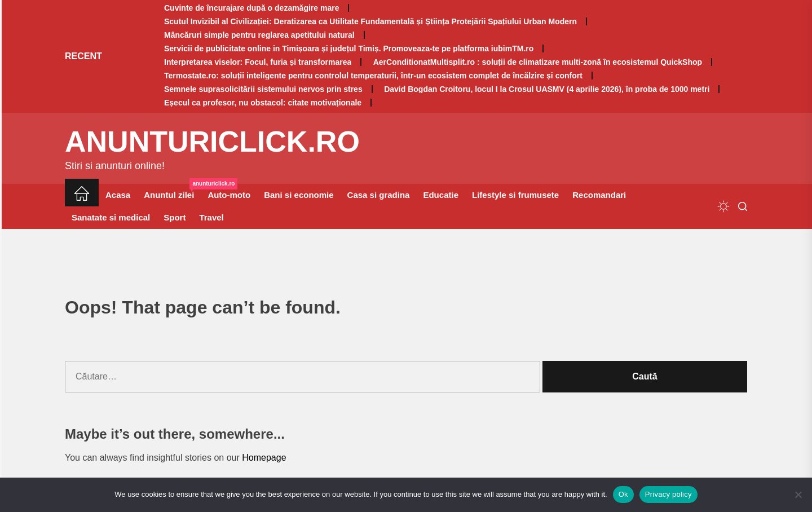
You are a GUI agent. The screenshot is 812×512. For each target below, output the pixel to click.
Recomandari (599, 195)
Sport (175, 217)
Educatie (441, 195)
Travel (211, 217)
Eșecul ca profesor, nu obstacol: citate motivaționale (263, 103)
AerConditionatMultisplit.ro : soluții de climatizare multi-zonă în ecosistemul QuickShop (538, 62)
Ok (623, 494)
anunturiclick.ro (212, 142)
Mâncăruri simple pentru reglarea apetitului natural (259, 35)
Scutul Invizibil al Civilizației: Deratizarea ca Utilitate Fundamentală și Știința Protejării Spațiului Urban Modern (370, 21)
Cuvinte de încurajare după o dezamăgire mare (251, 8)
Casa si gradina (379, 195)
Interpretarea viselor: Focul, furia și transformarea (258, 62)
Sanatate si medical (111, 217)
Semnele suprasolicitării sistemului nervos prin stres (263, 89)
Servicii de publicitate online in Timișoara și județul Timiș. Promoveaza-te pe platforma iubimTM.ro (349, 48)
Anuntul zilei (172, 192)
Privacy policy (668, 494)
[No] (798, 495)
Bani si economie (299, 195)
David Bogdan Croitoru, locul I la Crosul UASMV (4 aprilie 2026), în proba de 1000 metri (547, 89)
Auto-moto (229, 195)
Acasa (118, 195)
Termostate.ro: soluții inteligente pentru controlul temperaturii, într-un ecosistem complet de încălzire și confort (373, 76)
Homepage (264, 458)
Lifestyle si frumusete (515, 195)
